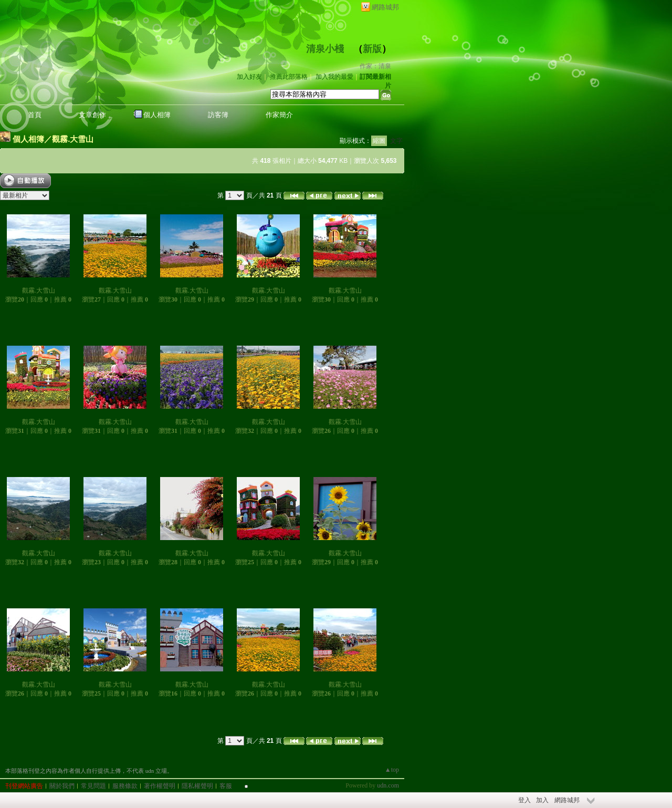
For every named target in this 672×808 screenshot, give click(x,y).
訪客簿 (218, 115)
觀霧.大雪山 (73, 139)
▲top (392, 770)
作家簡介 (279, 115)
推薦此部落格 (289, 77)
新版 (372, 49)
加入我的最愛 (334, 77)
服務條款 (125, 786)
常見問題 (93, 786)
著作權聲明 (160, 786)
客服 (226, 786)
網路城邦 (385, 7)
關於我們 (62, 786)
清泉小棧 (325, 49)
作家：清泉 (375, 66)
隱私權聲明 (197, 786)
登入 (524, 800)
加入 (542, 800)
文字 (396, 141)
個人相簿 (157, 115)
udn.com (388, 785)
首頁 (35, 115)
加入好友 (249, 77)
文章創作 (92, 115)
